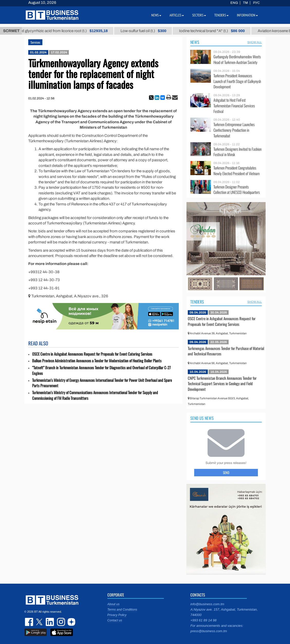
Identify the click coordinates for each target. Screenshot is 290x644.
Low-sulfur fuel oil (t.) (153, 31)
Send (226, 472)
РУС (256, 3)
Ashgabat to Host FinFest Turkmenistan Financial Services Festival (234, 106)
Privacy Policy (117, 615)
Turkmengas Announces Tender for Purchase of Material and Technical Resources (226, 351)
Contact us (115, 620)
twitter (40, 622)
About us (113, 604)
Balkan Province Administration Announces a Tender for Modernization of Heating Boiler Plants (97, 361)
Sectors (199, 15)
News (195, 42)
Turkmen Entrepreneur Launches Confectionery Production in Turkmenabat (234, 130)
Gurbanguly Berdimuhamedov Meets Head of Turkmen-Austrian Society (237, 59)
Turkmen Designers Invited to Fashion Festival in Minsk (237, 152)
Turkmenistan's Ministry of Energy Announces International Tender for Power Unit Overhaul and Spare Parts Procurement (102, 383)
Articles (177, 15)
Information (247, 15)
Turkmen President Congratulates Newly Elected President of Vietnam (237, 171)
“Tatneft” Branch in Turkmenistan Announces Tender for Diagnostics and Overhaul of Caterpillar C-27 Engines (101, 370)
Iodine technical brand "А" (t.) (222, 31)
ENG (234, 3)
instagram (60, 622)
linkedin (50, 622)
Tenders (197, 302)
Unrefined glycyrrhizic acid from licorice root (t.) (67, 31)
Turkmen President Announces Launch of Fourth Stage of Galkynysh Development (237, 81)
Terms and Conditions (122, 610)
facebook (30, 622)
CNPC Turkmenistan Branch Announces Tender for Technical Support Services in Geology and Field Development (222, 383)
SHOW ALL (255, 42)
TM (245, 3)
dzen (71, 622)
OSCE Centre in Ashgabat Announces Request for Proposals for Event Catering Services (92, 354)
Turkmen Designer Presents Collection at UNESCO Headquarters (237, 190)
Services (35, 42)
